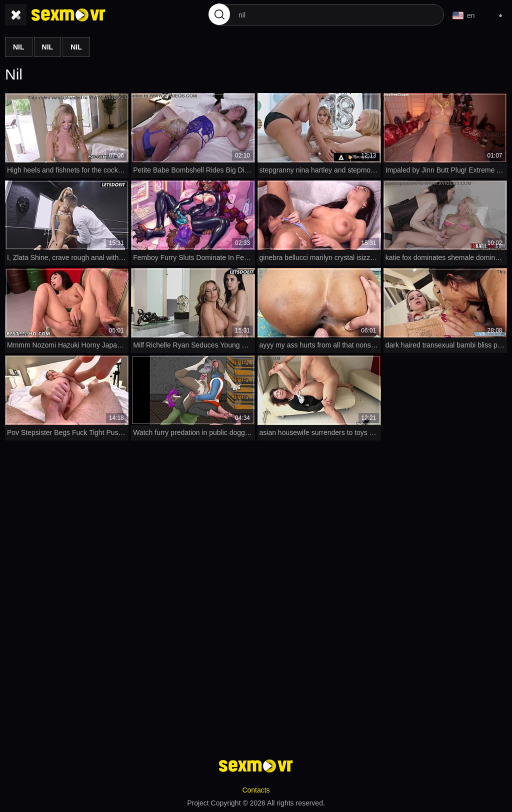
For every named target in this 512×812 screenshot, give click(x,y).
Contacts (256, 790)
